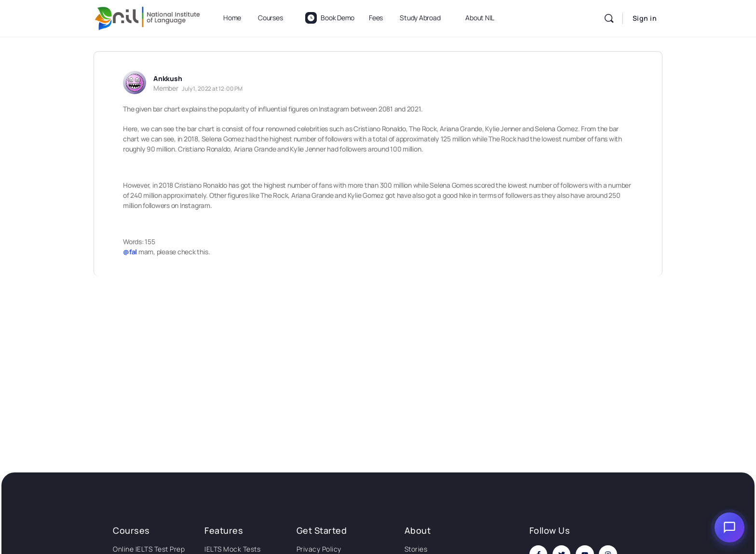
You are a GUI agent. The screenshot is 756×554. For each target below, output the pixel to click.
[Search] (609, 18)
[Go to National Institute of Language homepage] (148, 17)
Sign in (645, 18)
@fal (130, 252)
